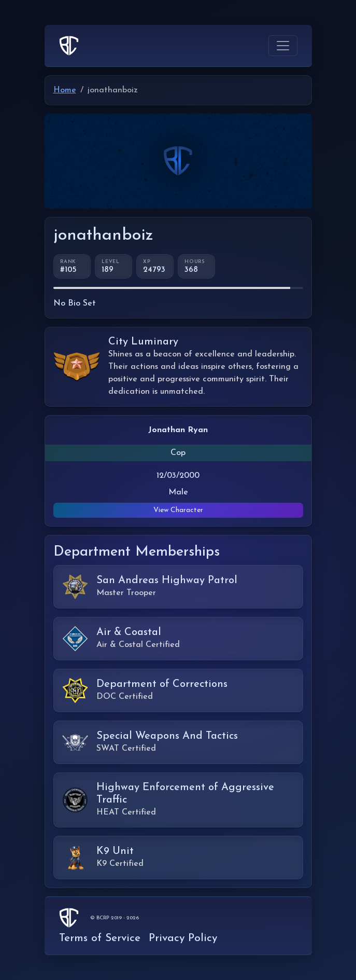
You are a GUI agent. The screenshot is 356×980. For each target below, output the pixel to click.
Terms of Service (100, 938)
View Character (178, 510)
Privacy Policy (183, 938)
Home (65, 90)
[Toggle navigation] (283, 46)
